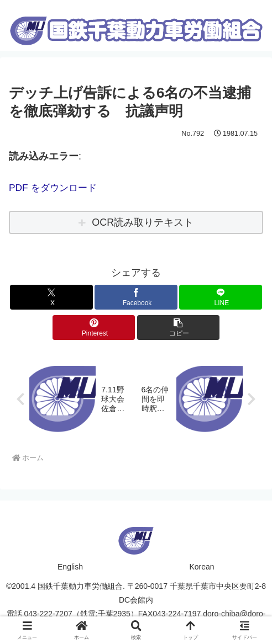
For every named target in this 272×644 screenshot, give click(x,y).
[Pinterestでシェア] (94, 328)
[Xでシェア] (51, 297)
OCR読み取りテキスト (143, 222)
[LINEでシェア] (221, 297)
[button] (179, 328)
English (70, 567)
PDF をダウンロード (55, 188)
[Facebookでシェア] (136, 297)
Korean (202, 567)
